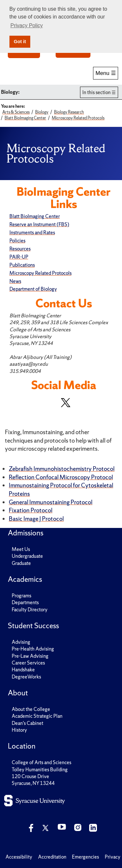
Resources (20, 249)
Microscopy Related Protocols (41, 273)
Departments (25, 602)
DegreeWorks (26, 677)
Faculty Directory (30, 610)
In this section (96, 92)
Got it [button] (20, 42)
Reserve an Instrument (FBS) (39, 224)
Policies (17, 241)
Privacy (113, 857)
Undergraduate (27, 556)
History (19, 730)
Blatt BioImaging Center (35, 216)
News (15, 281)
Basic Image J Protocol (36, 519)
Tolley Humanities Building (40, 770)
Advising (21, 642)
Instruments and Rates (32, 232)
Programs (21, 596)
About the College (31, 709)
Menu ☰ (106, 73)
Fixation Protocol (31, 510)
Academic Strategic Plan (37, 716)
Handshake (23, 670)
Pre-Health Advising (33, 649)
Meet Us (21, 549)
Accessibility (19, 857)
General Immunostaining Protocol (51, 502)
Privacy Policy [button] (27, 25)
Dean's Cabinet (27, 723)
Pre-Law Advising (30, 656)
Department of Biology (33, 289)
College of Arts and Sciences (41, 762)
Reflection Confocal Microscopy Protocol (61, 477)
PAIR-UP (19, 257)
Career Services (28, 663)
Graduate (21, 563)
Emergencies (85, 857)
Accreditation (52, 857)
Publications (22, 265)
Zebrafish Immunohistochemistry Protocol (62, 469)
